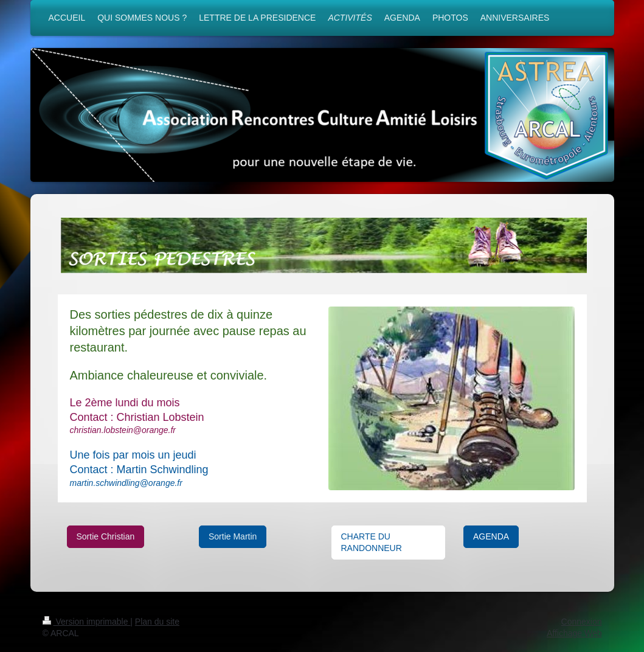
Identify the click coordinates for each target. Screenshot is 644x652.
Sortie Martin (233, 536)
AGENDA (491, 536)
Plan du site (157, 622)
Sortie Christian (106, 536)
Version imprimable (87, 622)
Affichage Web (574, 633)
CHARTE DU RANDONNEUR (372, 542)
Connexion (582, 622)
